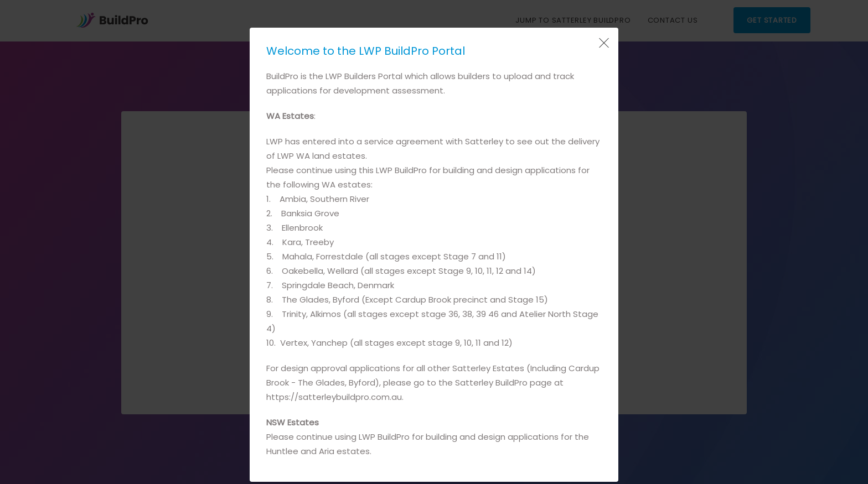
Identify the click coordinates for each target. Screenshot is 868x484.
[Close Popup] (603, 43)
